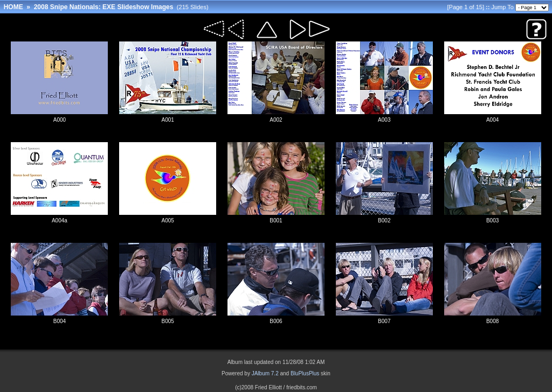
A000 (60, 120)
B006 (276, 321)
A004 (492, 120)
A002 (276, 120)
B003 (492, 220)
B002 (384, 220)
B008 (492, 321)
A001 (168, 120)
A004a (60, 220)
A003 (384, 120)
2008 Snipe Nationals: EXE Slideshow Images (104, 7)
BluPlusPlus (305, 373)
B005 (168, 321)
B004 (60, 321)
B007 (384, 321)
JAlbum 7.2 (265, 373)
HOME (13, 7)
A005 (168, 220)
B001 (276, 220)
